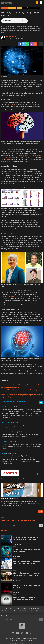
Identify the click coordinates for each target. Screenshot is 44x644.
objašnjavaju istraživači (16, 297)
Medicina (19, 8)
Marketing (23, 640)
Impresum (15, 640)
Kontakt (30, 640)
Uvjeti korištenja (15, 638)
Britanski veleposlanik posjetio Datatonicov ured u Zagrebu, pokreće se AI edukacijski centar (27, 575)
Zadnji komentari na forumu (13, 402)
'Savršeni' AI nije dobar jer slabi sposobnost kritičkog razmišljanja (26, 550)
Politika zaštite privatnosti (30, 638)
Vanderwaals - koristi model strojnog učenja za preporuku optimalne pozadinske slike (28, 538)
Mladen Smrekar (11, 37)
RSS (7, 638)
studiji (7, 160)
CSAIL (11, 105)
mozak (32, 8)
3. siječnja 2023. (14, 422)
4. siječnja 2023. (13, 407)
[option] (22, 496)
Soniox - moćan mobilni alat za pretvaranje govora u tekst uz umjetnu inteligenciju (26, 562)
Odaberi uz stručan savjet (11, 499)
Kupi (40, 512)
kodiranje (37, 8)
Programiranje (12, 8)
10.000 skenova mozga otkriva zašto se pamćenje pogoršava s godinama (25, 598)
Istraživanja (5, 8)
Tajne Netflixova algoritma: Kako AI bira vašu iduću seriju (27, 586)
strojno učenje (26, 8)
